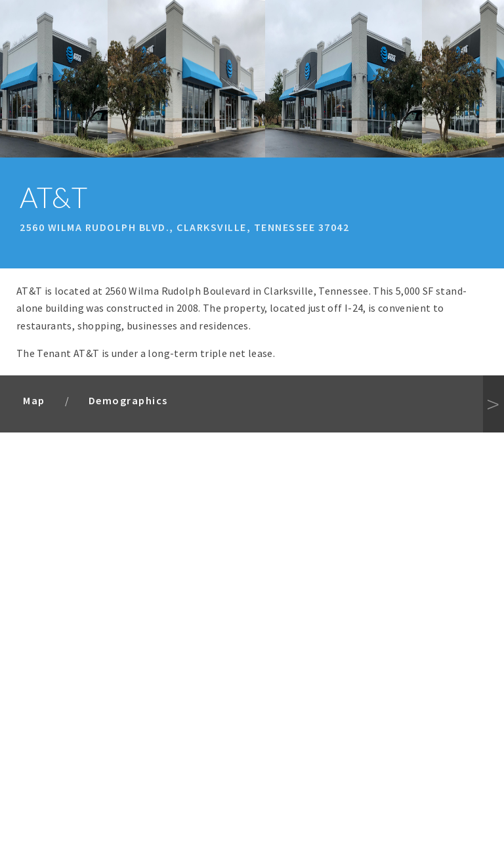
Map (34, 400)
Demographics (128, 400)
